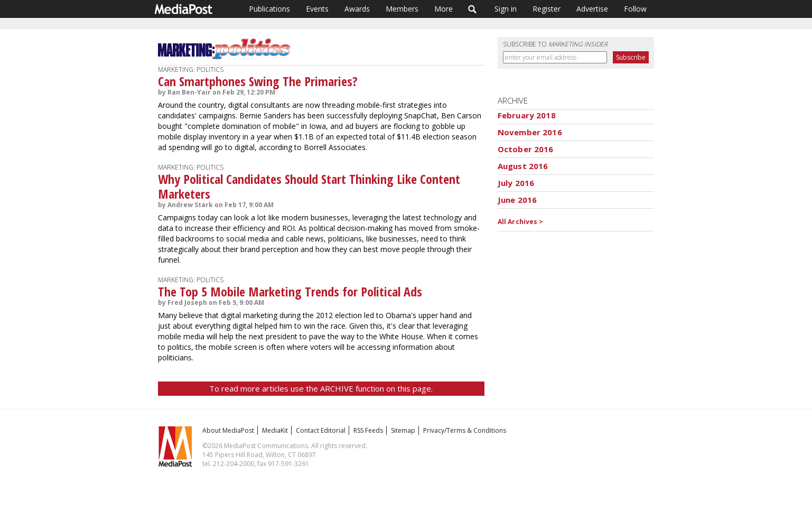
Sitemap (403, 430)
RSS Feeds (368, 430)
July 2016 (516, 183)
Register (547, 9)
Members (402, 9)
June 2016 (517, 200)
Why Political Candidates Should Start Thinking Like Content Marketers (309, 186)
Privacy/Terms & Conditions (465, 430)
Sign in (506, 9)
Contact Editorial (321, 430)
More (444, 9)
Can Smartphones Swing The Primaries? (258, 81)
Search (473, 9)
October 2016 (526, 149)
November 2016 (530, 132)
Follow (635, 9)
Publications (269, 9)
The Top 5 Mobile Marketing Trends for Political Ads (290, 291)
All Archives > (521, 222)
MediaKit (275, 430)
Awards (357, 9)
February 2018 (527, 115)
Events (317, 9)
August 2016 (523, 166)
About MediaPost (228, 430)
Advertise (592, 9)
